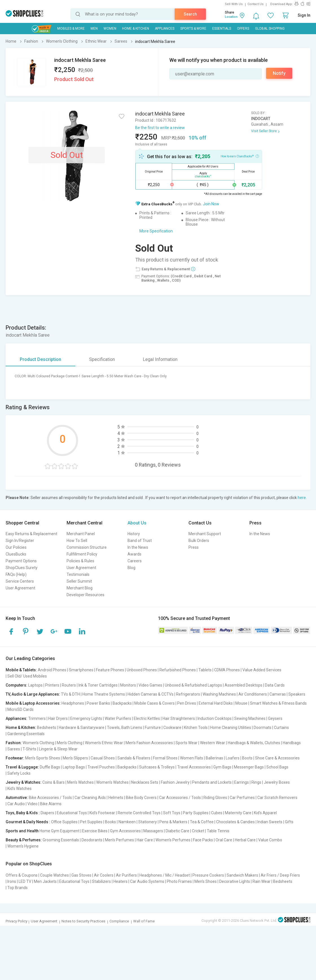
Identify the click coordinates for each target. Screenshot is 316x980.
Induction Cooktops (215, 718)
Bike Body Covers (141, 798)
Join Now (211, 204)
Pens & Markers (173, 822)
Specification (102, 359)
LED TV (25, 881)
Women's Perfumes (173, 840)
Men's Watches (80, 782)
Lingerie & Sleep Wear (58, 749)
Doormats (263, 728)
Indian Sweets (270, 822)
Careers (135, 561)
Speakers (297, 694)
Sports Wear (186, 743)
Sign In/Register (20, 541)
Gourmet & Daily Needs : (28, 822)
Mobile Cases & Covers (154, 703)
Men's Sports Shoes (43, 758)
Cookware (172, 728)
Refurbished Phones (178, 670)
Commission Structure (87, 547)
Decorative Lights (235, 881)
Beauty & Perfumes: (24, 840)
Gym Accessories (125, 831)
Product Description (40, 359)
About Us (137, 523)
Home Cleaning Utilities (231, 728)
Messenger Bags (249, 767)
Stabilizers (101, 881)
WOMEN (110, 29)
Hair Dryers (58, 718)
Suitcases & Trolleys (157, 767)
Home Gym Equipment (60, 831)
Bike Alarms (51, 804)
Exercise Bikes (95, 831)
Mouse (241, 703)
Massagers (153, 831)
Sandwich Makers (242, 875)
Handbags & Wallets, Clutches (254, 743)
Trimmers (37, 718)
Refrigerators (188, 694)
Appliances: (17, 718)
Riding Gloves (215, 798)
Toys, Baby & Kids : (23, 813)
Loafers (233, 758)
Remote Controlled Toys (139, 813)
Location (231, 17)
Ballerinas (214, 758)
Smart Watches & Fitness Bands (278, 703)
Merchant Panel (81, 534)
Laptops (35, 685)
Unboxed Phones (142, 670)
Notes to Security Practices (83, 921)
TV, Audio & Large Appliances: (33, 694)
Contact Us (255, 4)
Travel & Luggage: (22, 767)
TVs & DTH (70, 694)
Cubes (217, 813)
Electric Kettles (147, 718)
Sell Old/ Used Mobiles (27, 676)
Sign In (304, 15)
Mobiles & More (71, 29)
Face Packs (203, 840)
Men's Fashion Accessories (149, 743)
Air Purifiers (126, 875)
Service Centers (20, 581)
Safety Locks (19, 773)
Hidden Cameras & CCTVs (151, 694)
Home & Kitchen (136, 29)
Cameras (278, 694)
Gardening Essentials (26, 734)
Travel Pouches (101, 767)
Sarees (14, 749)
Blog (131, 568)
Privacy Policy (17, 921)
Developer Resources (85, 595)
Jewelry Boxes (277, 782)
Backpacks (122, 703)
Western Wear (213, 743)
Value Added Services (262, 670)
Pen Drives (187, 703)
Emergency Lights (86, 718)
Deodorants (92, 840)
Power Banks (98, 703)
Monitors (128, 685)
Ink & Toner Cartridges (98, 685)
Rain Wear (262, 881)
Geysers (275, 718)
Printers (52, 685)
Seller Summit (79, 581)
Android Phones (52, 670)
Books (110, 822)
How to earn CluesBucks (240, 156)
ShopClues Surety (22, 568)
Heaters (120, 881)
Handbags (292, 743)
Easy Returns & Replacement (31, 534)
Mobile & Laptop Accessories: (33, 703)
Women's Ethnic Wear (104, 743)
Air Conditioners (253, 694)
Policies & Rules (80, 561)
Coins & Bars (53, 782)
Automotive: (17, 798)
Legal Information (160, 359)
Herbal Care (245, 840)
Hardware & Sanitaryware (82, 728)
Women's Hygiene (23, 846)
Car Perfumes (242, 798)
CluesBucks (16, 554)
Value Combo (270, 840)
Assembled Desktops (243, 685)
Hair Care (145, 840)
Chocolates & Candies (235, 822)
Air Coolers (104, 875)
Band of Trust (140, 541)
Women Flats (192, 758)
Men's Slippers (75, 758)
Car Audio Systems (147, 881)
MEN (94, 29)
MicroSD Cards (20, 709)
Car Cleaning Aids (90, 798)
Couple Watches (54, 875)
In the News (138, 547)
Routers (69, 685)
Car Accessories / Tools (180, 798)
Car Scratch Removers (277, 798)
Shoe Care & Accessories (277, 758)
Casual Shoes (103, 758)
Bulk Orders (199, 541)
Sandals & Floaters (134, 758)
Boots (247, 758)
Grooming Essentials (61, 840)
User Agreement (20, 588)
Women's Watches (112, 782)
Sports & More (193, 29)
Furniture (153, 728)
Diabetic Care (177, 831)
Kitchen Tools (196, 728)
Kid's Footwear (102, 813)
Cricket (198, 831)
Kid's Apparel (265, 813)
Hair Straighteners (179, 718)
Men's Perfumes (119, 840)
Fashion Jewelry (175, 782)
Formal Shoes (165, 758)
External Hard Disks (216, 703)
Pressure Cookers (208, 875)
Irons (12, 881)
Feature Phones (110, 670)
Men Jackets (45, 881)
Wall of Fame (144, 921)
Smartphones (81, 670)
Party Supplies (196, 813)
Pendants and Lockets (212, 782)
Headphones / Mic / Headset (165, 875)
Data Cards (275, 685)
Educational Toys (72, 813)
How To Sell (77, 541)
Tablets (205, 670)
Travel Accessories (194, 767)
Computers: (17, 685)
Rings (256, 782)
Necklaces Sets (145, 782)
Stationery (148, 822)
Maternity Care (238, 813)
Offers (243, 29)
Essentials (222, 29)
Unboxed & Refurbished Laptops (193, 685)
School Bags (277, 767)
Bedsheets (47, 728)
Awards (134, 554)
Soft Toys (172, 813)
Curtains (281, 728)
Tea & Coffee (202, 822)
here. (302, 498)
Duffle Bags (50, 767)
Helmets (116, 798)
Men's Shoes (206, 881)
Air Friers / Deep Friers (280, 875)
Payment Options (21, 561)
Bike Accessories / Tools (50, 798)
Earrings (242, 782)
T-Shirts (29, 749)
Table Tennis (218, 831)
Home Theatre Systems (104, 694)
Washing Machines (219, 694)
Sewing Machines (250, 718)
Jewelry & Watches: (24, 782)
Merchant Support (205, 534)
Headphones (73, 703)
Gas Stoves (81, 875)
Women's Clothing (38, 743)
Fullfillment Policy (82, 554)
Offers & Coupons (22, 875)
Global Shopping (270, 29)
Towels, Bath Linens (125, 728)
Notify (279, 73)
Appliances (165, 29)
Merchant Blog (80, 588)
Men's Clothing (70, 743)
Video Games (150, 685)
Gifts (289, 822)
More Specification (156, 231)
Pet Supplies (91, 822)
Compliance (119, 921)
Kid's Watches (19, 789)
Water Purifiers (118, 718)
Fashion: (14, 743)
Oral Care (224, 840)
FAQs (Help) (16, 574)
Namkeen (127, 822)
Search (190, 14)
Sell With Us (234, 4)
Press (194, 547)
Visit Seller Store (264, 131)
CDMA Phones (227, 670)
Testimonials (78, 574)
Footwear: (15, 758)
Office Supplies (64, 822)
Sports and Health (22, 831)
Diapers (47, 813)
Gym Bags (222, 767)
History (134, 534)
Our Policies (16, 547)
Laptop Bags (74, 767)
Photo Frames (179, 881)
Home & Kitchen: (21, 728)
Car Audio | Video (22, 804)
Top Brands (17, 888)
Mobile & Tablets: (21, 670)
